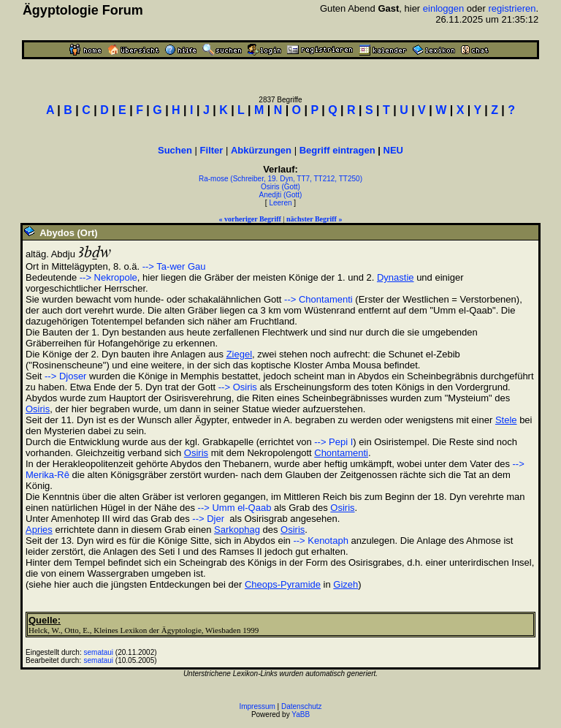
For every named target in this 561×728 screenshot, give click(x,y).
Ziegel (239, 354)
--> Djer (208, 519)
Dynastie (396, 277)
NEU (393, 150)
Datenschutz (302, 706)
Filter (212, 150)
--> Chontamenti (318, 299)
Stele (506, 420)
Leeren (280, 203)
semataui (99, 652)
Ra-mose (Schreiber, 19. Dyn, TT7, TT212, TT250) (280, 179)
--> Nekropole (108, 277)
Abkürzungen (261, 150)
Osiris (38, 409)
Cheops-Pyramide (283, 584)
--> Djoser (65, 376)
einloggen (443, 8)
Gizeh (346, 584)
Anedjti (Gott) (281, 195)
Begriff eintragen (337, 150)
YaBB (301, 714)
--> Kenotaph (321, 541)
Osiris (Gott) (280, 187)
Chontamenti (341, 453)
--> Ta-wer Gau (174, 266)
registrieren (512, 8)
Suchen (175, 150)
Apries (39, 530)
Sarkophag (237, 530)
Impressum (257, 706)
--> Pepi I (333, 442)
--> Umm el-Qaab (235, 508)
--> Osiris (238, 387)
